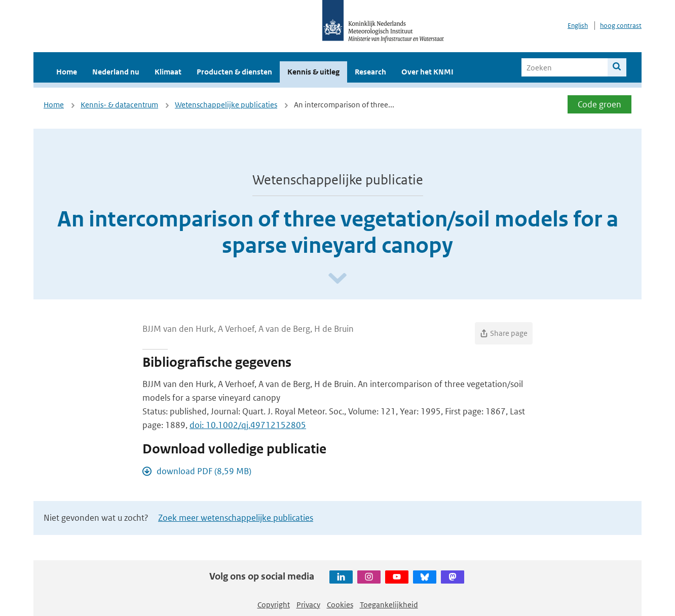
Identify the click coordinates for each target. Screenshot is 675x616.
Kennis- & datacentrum (119, 105)
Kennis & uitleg (313, 72)
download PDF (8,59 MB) (204, 471)
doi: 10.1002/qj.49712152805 (248, 425)
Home (67, 72)
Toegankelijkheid (389, 605)
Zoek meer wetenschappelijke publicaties (236, 518)
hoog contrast (621, 26)
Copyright (274, 605)
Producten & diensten (234, 72)
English (578, 26)
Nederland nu (116, 72)
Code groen (599, 104)
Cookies (340, 605)
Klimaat (168, 72)
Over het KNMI (427, 72)
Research (370, 72)
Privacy (308, 605)
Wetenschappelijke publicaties (226, 105)
